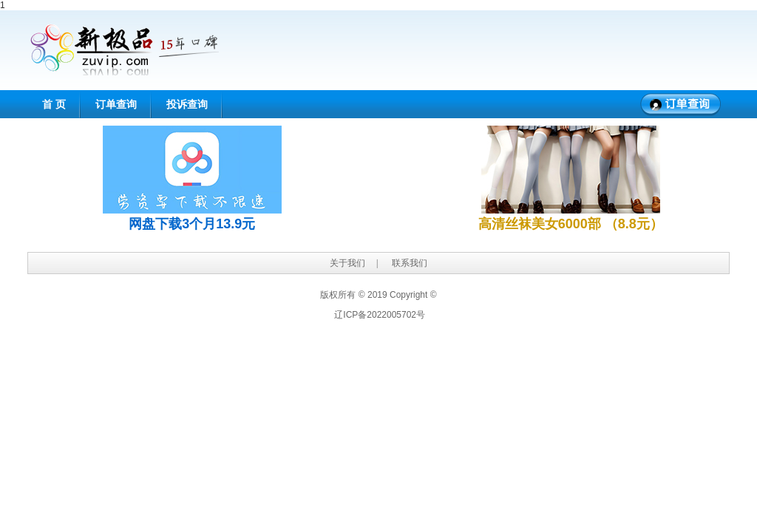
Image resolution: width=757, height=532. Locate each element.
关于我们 (347, 263)
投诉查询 (187, 104)
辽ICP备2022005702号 (380, 315)
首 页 (54, 104)
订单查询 (116, 104)
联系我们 (410, 263)
